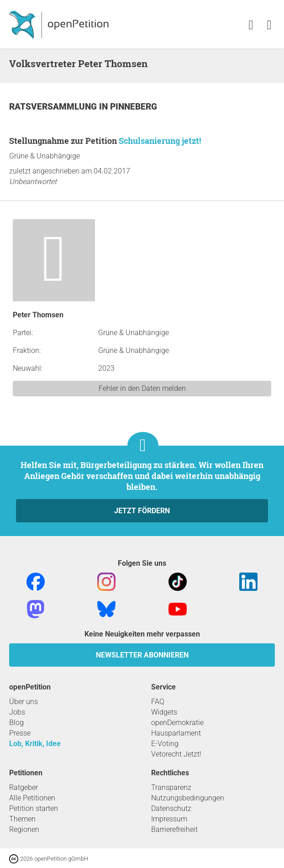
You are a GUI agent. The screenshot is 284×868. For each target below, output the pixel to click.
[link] (269, 25)
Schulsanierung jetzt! (160, 141)
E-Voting (165, 744)
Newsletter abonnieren (142, 655)
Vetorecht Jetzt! (176, 754)
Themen (22, 819)
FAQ (158, 702)
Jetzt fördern (142, 511)
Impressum (169, 819)
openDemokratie (177, 723)
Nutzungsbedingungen (188, 798)
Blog (16, 723)
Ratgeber (24, 787)
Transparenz (171, 787)
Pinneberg (134, 107)
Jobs (17, 712)
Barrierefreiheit (174, 829)
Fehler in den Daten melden (142, 388)
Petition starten (34, 808)
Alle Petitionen (32, 798)
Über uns (24, 702)
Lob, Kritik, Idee (35, 744)
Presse (20, 733)
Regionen (24, 829)
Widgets (164, 712)
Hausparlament (176, 733)
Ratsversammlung (54, 107)
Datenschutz (171, 808)
